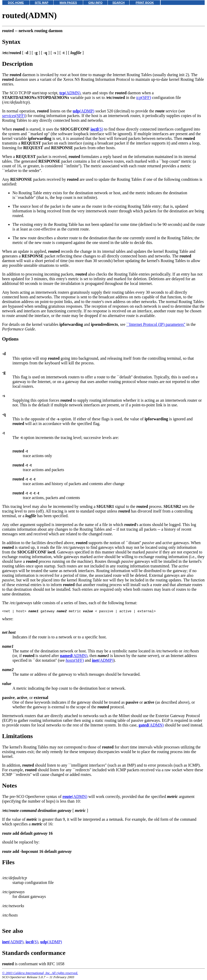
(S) (97, 129)
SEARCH (119, 3)
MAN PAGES (68, 3)
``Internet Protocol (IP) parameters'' (156, 324)
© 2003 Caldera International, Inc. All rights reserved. (40, 974)
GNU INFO (95, 3)
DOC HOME (16, 3)
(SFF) (144, 98)
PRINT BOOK (145, 3)
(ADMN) (70, 93)
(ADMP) (84, 111)
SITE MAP (42, 3)
